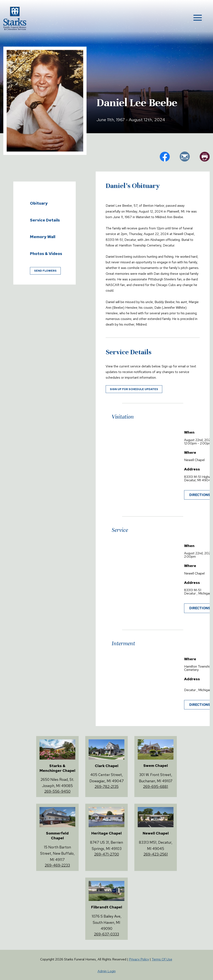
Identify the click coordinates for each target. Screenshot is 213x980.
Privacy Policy (139, 959)
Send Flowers (45, 271)
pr (205, 157)
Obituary (39, 203)
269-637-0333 (106, 934)
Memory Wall (43, 237)
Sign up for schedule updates (134, 389)
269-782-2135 (107, 787)
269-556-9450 (57, 791)
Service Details (45, 220)
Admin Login (107, 971)
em (185, 157)
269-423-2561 (156, 854)
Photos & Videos (46, 254)
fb (165, 157)
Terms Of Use (162, 959)
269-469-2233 (57, 865)
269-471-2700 (107, 854)
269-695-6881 (156, 787)
